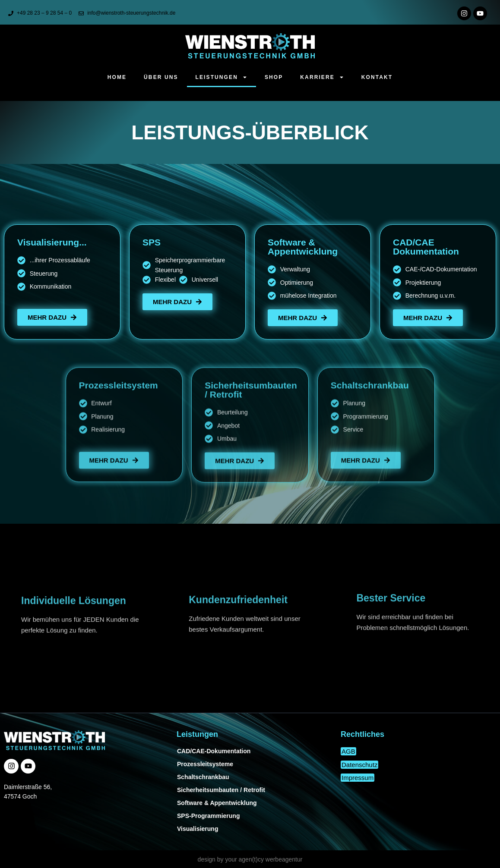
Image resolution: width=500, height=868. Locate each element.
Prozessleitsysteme (205, 764)
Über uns (161, 77)
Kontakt (377, 77)
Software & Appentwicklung (217, 803)
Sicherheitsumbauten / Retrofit (221, 790)
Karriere (322, 77)
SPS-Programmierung (208, 816)
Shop (274, 77)
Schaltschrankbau (203, 777)
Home (117, 77)
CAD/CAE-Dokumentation (214, 751)
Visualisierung (198, 829)
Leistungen (222, 77)
